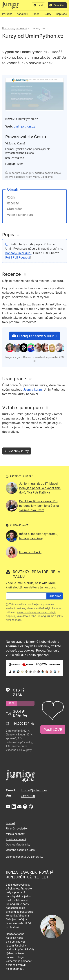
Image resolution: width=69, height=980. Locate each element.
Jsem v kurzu (32, 390)
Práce (36, 14)
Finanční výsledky (17, 828)
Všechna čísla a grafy (19, 750)
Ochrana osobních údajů (21, 850)
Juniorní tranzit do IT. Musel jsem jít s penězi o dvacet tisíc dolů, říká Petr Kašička (40, 488)
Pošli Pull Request (18, 257)
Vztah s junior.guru (20, 215)
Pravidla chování (16, 839)
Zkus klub (57, 5)
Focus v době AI (30, 552)
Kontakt (10, 823)
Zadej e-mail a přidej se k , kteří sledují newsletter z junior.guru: (31, 585)
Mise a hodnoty (15, 834)
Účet (38, 5)
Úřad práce (15, 209)
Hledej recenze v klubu (34, 336)
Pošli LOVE (53, 730)
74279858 (28, 796)
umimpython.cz (24, 126)
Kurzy (48, 14)
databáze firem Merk (27, 177)
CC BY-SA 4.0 (35, 857)
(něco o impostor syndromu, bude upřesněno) (39, 536)
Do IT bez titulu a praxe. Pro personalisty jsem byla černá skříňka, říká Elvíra (39, 506)
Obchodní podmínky (18, 844)
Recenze (13, 203)
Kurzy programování (14, 28)
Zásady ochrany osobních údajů (36, 612)
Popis (11, 197)
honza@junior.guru (18, 253)
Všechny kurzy (17, 451)
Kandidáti (22, 14)
